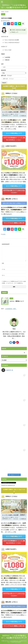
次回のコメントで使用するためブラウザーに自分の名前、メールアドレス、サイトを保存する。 (14, 282)
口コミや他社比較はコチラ (14, 133)
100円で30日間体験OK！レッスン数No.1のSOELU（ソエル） (14, 139)
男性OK (7, 60)
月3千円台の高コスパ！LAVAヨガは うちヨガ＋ (14, 192)
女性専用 (8, 57)
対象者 (3, 54)
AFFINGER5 (18, 642)
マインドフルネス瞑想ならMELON (14, 223)
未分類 (4, 234)
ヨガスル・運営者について (17, 301)
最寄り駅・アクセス (6, 76)
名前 (3, 263)
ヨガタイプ (4, 47)
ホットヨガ (8, 50)
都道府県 (3, 70)
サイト (3, 275)
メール (3, 269)
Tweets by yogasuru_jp (8, 485)
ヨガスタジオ (5, 37)
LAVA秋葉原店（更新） (11, 309)
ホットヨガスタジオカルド (12, 43)
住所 (2, 64)
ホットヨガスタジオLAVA (12, 40)
